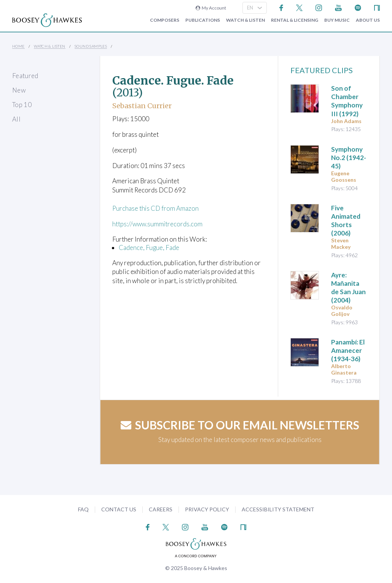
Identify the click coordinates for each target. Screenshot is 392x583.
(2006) (346, 220)
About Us (368, 20)
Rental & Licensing (295, 20)
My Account (211, 8)
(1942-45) (349, 158)
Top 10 (22, 105)
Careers (161, 509)
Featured (25, 76)
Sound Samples (91, 46)
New (19, 90)
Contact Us (119, 509)
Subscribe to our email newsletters (240, 425)
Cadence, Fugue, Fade (149, 247)
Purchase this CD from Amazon (156, 208)
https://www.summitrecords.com (158, 224)
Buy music (337, 20)
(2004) (348, 287)
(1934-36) (348, 350)
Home (18, 46)
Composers (165, 20)
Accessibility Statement (278, 509)
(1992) (347, 101)
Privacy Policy (207, 509)
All (16, 119)
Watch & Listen (245, 20)
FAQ (83, 509)
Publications (203, 20)
